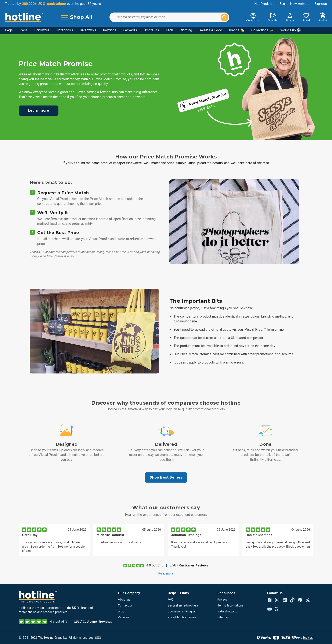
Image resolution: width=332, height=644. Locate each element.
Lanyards (130, 30)
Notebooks (65, 30)
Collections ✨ (262, 30)
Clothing (186, 30)
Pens (24, 30)
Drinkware (42, 30)
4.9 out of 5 (155, 565)
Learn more (39, 110)
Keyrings (110, 30)
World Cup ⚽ (291, 30)
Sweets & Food (210, 30)
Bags (9, 30)
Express (321, 4)
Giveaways (88, 30)
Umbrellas (151, 30)
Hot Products (264, 4)
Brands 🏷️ (237, 30)
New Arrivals (300, 4)
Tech (169, 30)
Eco (282, 4)
